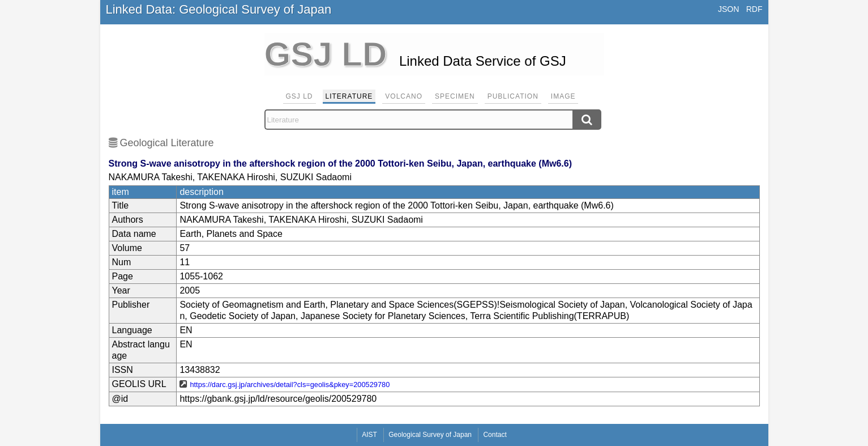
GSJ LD (300, 96)
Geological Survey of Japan (430, 435)
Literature (349, 96)
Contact (495, 435)
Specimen (455, 96)
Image (563, 96)
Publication (513, 96)
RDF (754, 9)
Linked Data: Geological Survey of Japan (219, 9)
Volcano (404, 96)
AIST (369, 435)
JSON (728, 9)
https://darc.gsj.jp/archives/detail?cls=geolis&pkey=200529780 (290, 385)
